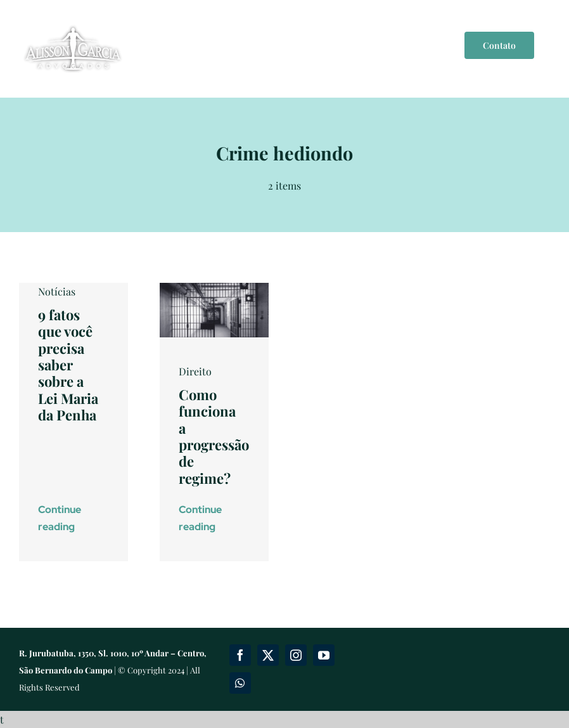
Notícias (57, 291)
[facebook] (240, 655)
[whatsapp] (240, 683)
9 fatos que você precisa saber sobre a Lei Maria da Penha (68, 365)
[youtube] (324, 655)
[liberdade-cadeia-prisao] (214, 288)
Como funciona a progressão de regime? (214, 436)
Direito (195, 371)
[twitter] (268, 655)
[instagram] (296, 655)
